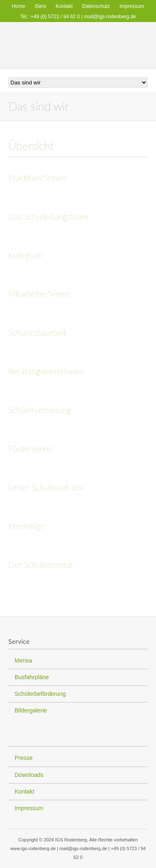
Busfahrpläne (32, 677)
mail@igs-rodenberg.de (110, 17)
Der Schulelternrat (41, 564)
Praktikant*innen (37, 178)
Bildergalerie (31, 710)
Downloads (29, 775)
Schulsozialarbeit (37, 332)
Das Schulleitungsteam (48, 216)
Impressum (132, 6)
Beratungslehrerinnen (46, 371)
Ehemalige (26, 526)
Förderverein (31, 448)
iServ (40, 6)
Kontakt (64, 6)
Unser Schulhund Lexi (46, 487)
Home (18, 6)
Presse (24, 758)
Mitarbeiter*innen (39, 294)
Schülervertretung (40, 410)
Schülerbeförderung (40, 694)
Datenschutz (96, 6)
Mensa (23, 660)
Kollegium (25, 255)
